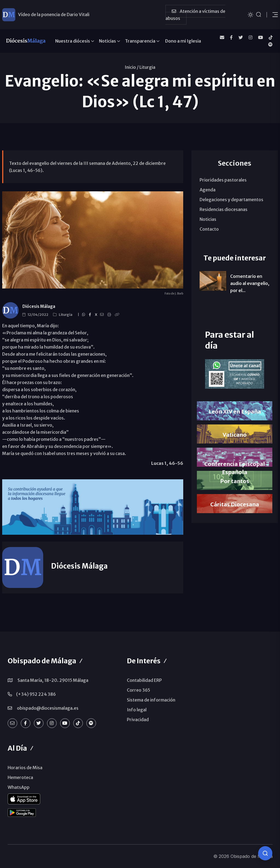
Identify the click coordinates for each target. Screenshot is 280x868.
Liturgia (147, 67)
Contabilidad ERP (144, 680)
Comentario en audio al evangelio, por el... (250, 283)
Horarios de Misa (25, 768)
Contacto (209, 229)
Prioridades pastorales (223, 180)
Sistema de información (151, 700)
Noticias (107, 41)
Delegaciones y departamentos (231, 200)
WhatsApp (19, 787)
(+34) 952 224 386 (36, 694)
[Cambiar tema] (250, 14)
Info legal (137, 710)
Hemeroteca (20, 777)
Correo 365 (138, 690)
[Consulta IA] (265, 853)
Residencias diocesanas (224, 209)
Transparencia (140, 41)
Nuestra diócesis (73, 41)
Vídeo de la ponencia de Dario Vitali (54, 14)
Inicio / (132, 67)
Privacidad (138, 720)
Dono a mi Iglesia (183, 41)
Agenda (208, 190)
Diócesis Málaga (39, 306)
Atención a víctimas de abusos (195, 15)
